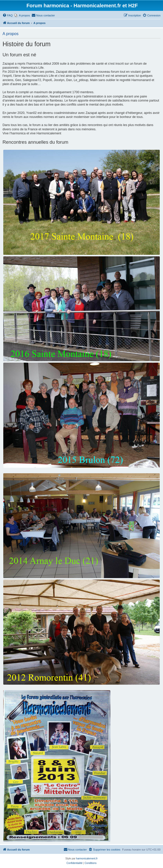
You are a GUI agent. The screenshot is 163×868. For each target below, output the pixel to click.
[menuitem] (8, 15)
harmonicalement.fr (87, 859)
